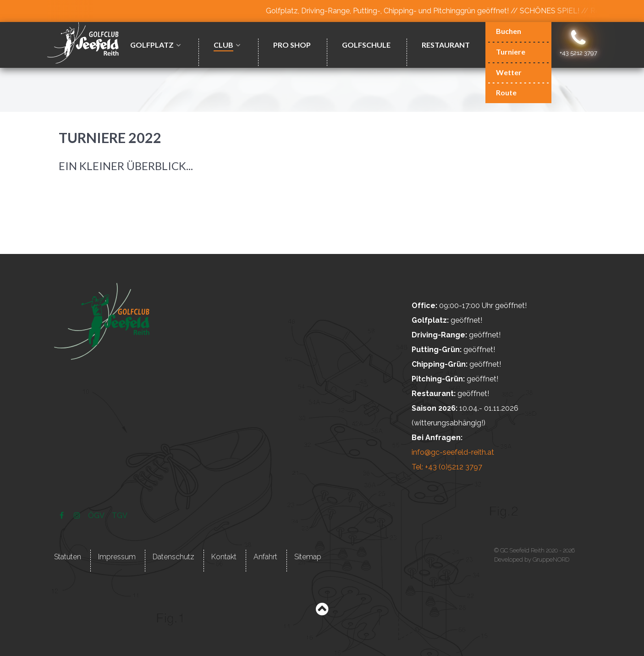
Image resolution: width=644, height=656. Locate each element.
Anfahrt (265, 557)
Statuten (68, 557)
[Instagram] (78, 515)
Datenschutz (173, 557)
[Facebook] (63, 515)
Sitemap (308, 557)
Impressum (117, 557)
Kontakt (224, 557)
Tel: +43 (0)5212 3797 (447, 467)
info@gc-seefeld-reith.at (453, 452)
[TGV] (119, 515)
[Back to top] (322, 611)
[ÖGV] (97, 515)
